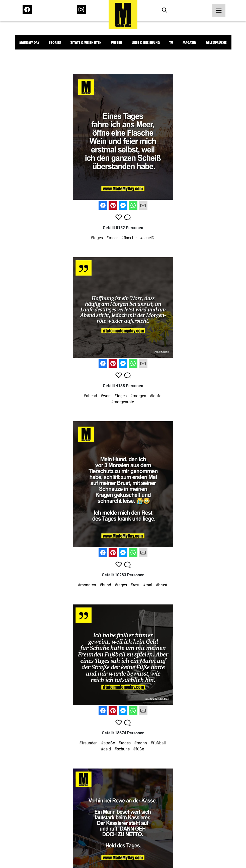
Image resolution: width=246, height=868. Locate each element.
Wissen (117, 43)
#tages (97, 238)
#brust (161, 585)
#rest (135, 585)
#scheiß (147, 238)
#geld (106, 749)
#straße (108, 743)
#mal (148, 585)
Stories (55, 43)
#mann (141, 743)
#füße (139, 749)
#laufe (155, 396)
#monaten (87, 585)
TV (171, 43)
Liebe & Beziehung (146, 43)
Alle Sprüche (216, 43)
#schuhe (122, 749)
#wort (106, 396)
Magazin (189, 43)
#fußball (158, 743)
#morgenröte (122, 402)
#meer (112, 238)
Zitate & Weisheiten (86, 43)
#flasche (129, 238)
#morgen (138, 396)
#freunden (88, 743)
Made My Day (29, 43)
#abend (90, 396)
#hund (105, 585)
